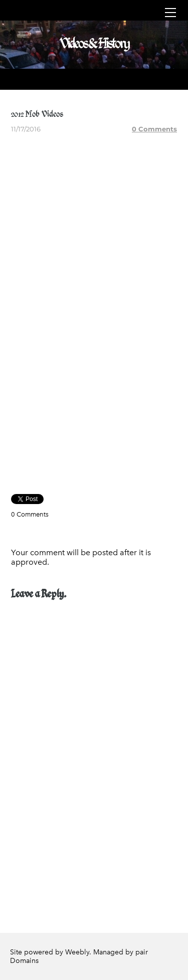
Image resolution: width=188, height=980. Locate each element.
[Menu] (170, 13)
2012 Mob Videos (37, 113)
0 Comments (154, 129)
